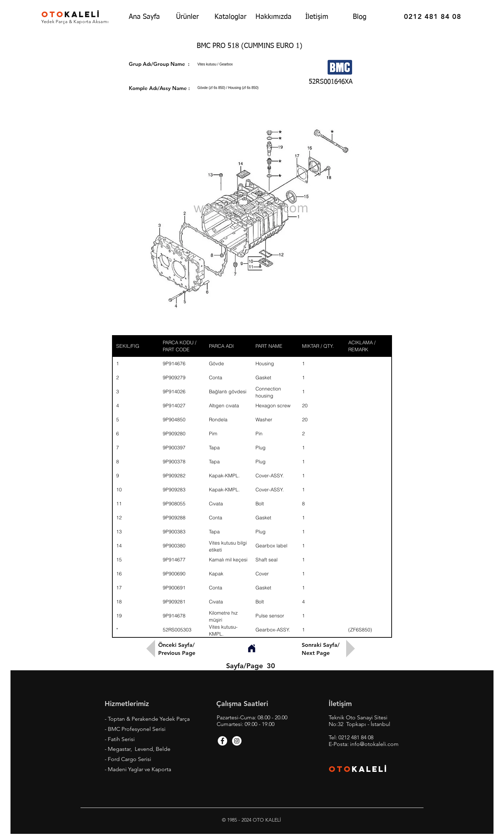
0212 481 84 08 (356, 737)
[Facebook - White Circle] (222, 741)
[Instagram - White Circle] (237, 741)
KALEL (71, 14)
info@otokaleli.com (374, 744)
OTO (340, 769)
